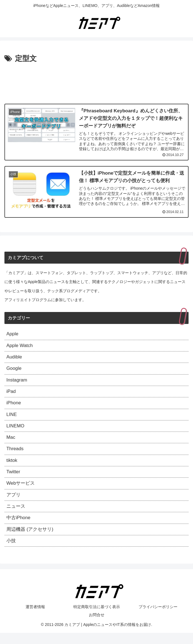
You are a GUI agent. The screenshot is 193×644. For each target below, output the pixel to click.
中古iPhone (19, 527)
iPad (11, 395)
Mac (11, 443)
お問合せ (97, 626)
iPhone (14, 407)
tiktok (12, 467)
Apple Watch (20, 346)
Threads (16, 455)
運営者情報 (35, 618)
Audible (15, 359)
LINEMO (16, 431)
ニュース (16, 516)
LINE (12, 419)
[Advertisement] (96, 82)
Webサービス (22, 491)
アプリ (14, 503)
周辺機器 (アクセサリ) (31, 540)
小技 (11, 552)
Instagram (17, 383)
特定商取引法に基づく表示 (97, 618)
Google (14, 371)
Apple (13, 335)
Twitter (14, 479)
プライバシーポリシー (158, 618)
